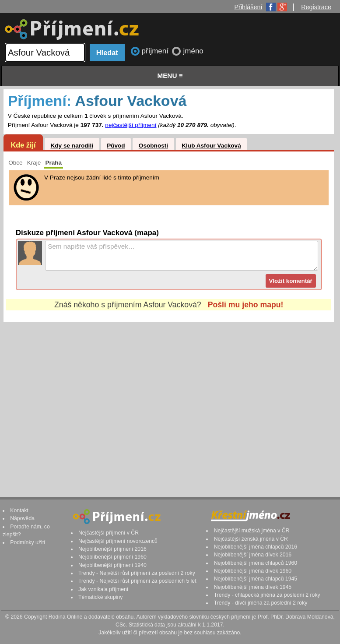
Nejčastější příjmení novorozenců (118, 541)
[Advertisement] (169, 401)
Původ (116, 146)
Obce (16, 163)
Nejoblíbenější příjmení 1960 (112, 557)
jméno (193, 51)
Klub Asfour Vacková (211, 146)
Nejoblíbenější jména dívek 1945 (253, 587)
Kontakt (19, 510)
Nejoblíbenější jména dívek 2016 (253, 555)
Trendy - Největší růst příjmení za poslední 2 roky (137, 573)
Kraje (34, 163)
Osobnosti (153, 146)
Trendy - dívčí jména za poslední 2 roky (261, 603)
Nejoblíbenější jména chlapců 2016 (256, 547)
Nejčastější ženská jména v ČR (251, 539)
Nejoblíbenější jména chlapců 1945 (256, 579)
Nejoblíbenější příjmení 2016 (112, 549)
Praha (53, 163)
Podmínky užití (28, 542)
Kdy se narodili (72, 146)
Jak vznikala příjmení (103, 589)
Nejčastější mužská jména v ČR (252, 531)
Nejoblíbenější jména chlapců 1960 (256, 563)
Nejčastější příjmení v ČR (109, 533)
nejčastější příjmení (131, 125)
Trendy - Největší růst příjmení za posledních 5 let (137, 581)
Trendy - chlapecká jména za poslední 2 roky (267, 595)
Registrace (316, 7)
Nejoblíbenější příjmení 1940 (112, 565)
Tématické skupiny (100, 597)
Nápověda (22, 518)
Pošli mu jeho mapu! (246, 305)
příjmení (156, 51)
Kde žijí (23, 145)
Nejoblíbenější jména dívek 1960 (253, 571)
